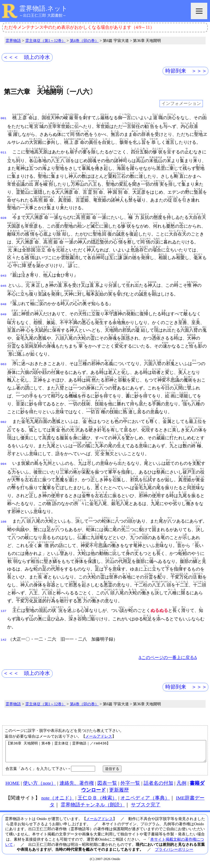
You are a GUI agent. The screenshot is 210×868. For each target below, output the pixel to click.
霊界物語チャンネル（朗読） (93, 807)
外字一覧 (130, 786)
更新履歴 (119, 792)
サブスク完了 (146, 807)
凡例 (181, 786)
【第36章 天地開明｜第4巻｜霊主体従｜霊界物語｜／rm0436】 (106, 752)
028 (3, 217)
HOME (13, 786)
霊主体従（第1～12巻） (46, 41)
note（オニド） (58, 800)
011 (3, 152)
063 (3, 363)
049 (3, 313)
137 (3, 609)
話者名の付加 (158, 786)
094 (3, 462)
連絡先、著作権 (77, 786)
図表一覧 (107, 786)
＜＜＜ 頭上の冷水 (26, 57)
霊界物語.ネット (43, 8)
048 (3, 303)
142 (3, 638)
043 (3, 275)
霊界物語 (13, 41)
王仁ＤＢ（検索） (97, 800)
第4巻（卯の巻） (84, 41)
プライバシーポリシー (174, 852)
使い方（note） (39, 786)
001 (3, 118)
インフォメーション (181, 104)
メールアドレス (99, 735)
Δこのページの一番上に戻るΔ (168, 656)
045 (3, 285)
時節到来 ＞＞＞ (186, 71)
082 (3, 420)
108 (3, 520)
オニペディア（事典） (145, 800)
